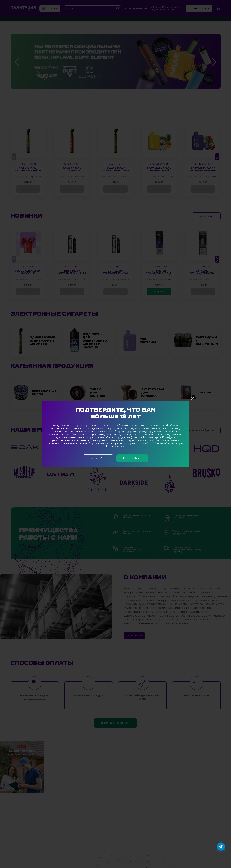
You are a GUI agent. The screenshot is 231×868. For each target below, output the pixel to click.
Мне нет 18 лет (98, 458)
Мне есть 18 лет (132, 458)
